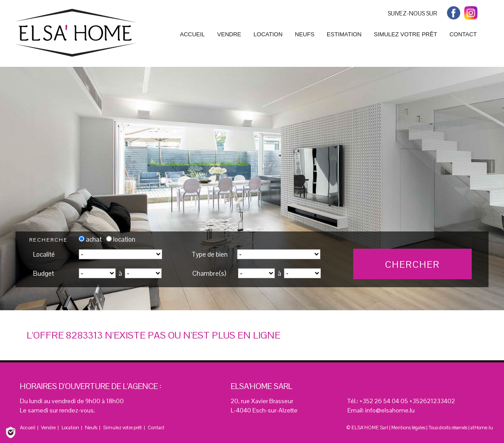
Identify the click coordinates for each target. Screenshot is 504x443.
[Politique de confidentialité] (11, 432)
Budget (44, 273)
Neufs (91, 428)
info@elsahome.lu (390, 410)
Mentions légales (408, 428)
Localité (44, 254)
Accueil (28, 428)
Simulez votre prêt (122, 428)
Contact (156, 428)
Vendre (48, 428)
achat (90, 239)
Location (70, 428)
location (121, 239)
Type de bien (210, 254)
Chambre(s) (209, 273)
